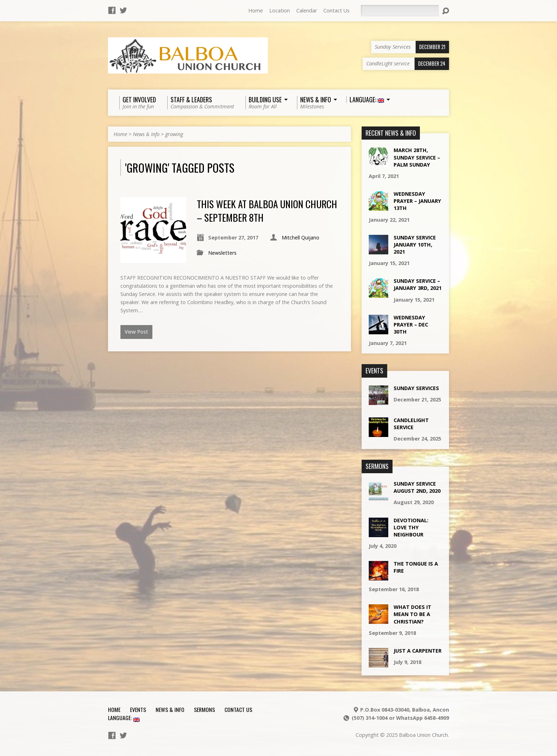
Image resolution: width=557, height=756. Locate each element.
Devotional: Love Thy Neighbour (411, 527)
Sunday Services (416, 388)
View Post (136, 332)
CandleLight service (411, 424)
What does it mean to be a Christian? (412, 614)
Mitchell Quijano (301, 237)
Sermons (204, 709)
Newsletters (222, 253)
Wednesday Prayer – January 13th (417, 201)
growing (174, 134)
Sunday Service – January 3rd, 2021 (418, 284)
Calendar (307, 10)
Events (138, 709)
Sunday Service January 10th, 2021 (415, 245)
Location (280, 10)
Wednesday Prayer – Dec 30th (411, 325)
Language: (124, 718)
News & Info (146, 134)
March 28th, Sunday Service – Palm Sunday (417, 157)
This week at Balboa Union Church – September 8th (267, 210)
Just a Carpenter (418, 651)
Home (256, 10)
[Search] (400, 11)
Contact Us (336, 10)
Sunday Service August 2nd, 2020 (417, 487)
